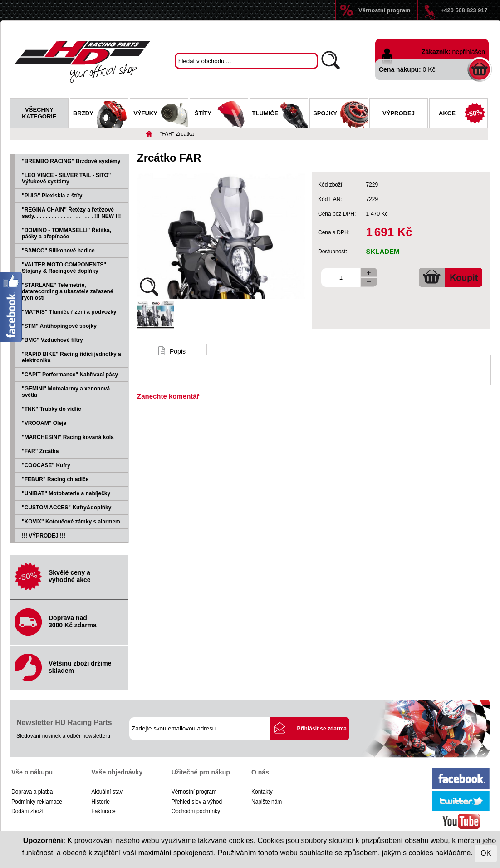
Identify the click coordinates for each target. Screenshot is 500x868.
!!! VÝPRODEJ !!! (44, 536)
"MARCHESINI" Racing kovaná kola (68, 437)
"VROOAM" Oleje (44, 423)
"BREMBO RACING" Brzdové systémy (71, 161)
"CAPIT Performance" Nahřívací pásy (70, 375)
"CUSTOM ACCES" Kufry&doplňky (66, 508)
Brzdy (100, 114)
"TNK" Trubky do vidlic (51, 409)
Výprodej (399, 113)
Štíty (221, 114)
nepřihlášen (469, 52)
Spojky (340, 114)
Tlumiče (280, 114)
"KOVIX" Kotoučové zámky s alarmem (71, 522)
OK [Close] (486, 853)
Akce (463, 114)
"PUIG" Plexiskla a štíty (52, 196)
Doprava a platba (32, 792)
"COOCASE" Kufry (46, 465)
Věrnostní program (384, 10)
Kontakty (262, 792)
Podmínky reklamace (37, 802)
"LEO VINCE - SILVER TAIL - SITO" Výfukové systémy (66, 178)
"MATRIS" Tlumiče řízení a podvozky (69, 312)
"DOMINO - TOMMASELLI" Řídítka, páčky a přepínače (66, 233)
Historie (100, 802)
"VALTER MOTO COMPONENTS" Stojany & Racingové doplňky (64, 268)
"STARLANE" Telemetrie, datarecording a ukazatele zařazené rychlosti (67, 291)
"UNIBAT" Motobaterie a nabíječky (66, 493)
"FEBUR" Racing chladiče (55, 479)
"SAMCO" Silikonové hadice (58, 251)
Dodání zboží (27, 811)
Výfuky (161, 114)
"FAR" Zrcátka (177, 134)
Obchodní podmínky (196, 811)
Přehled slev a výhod (197, 802)
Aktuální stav (107, 792)
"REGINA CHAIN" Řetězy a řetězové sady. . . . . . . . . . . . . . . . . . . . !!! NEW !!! (71, 213)
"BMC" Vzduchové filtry (52, 340)
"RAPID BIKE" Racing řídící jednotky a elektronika (71, 357)
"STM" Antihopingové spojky (59, 326)
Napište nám (267, 802)
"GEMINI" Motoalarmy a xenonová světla (66, 392)
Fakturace (103, 811)
